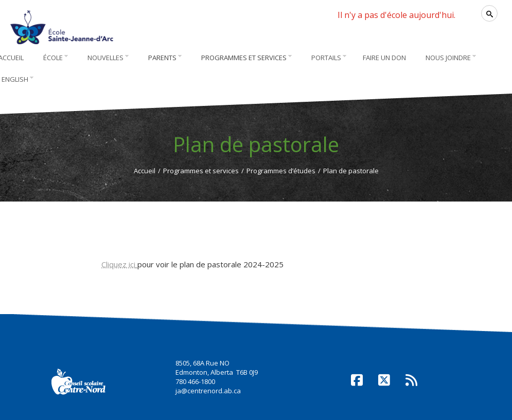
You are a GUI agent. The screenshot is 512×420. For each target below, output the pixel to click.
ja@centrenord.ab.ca (208, 391)
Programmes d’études (281, 171)
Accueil (145, 171)
